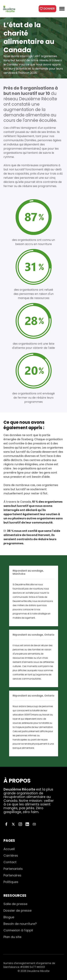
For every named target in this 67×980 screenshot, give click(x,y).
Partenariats (13, 869)
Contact (10, 862)
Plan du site (12, 937)
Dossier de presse (17, 911)
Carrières (11, 856)
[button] (62, 9)
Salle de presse (15, 904)
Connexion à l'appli (18, 930)
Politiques (11, 882)
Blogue (9, 917)
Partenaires (12, 875)
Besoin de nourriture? (20, 924)
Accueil (9, 849)
